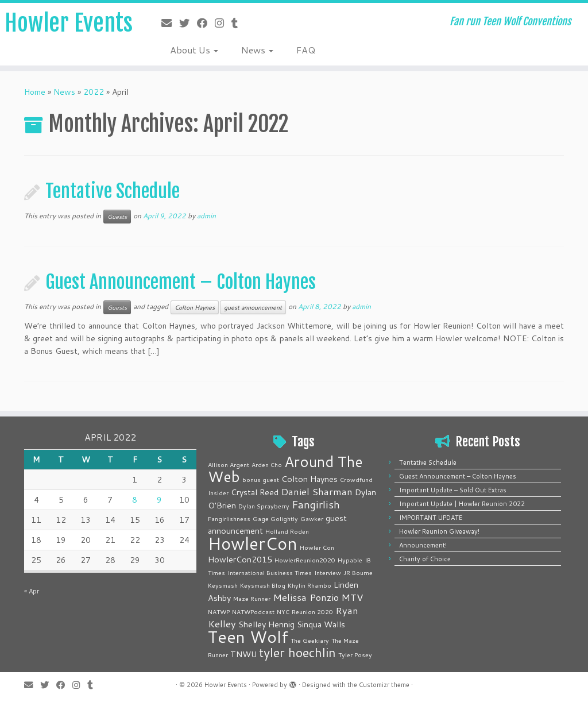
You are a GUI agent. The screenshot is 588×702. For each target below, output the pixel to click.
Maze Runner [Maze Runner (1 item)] (252, 598)
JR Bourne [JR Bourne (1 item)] (358, 572)
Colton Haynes (195, 307)
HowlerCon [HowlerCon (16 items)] (253, 543)
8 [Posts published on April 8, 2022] (135, 500)
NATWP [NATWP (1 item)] (219, 612)
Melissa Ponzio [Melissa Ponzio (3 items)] (306, 597)
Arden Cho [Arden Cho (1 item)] (267, 464)
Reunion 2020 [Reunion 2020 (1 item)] (312, 612)
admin (206, 216)
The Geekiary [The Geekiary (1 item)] (310, 640)
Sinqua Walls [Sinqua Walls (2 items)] (321, 624)
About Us (194, 50)
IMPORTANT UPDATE (431, 518)
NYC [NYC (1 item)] (283, 612)
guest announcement (253, 307)
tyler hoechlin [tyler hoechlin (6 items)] (297, 652)
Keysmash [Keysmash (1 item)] (223, 585)
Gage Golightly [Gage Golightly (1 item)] (275, 518)
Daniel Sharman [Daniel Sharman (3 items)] (317, 491)
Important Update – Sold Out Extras (453, 490)
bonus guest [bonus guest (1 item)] (261, 479)
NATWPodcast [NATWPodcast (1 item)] (253, 612)
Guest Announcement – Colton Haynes (181, 282)
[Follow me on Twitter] (188, 23)
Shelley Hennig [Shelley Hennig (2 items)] (266, 624)
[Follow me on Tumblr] (238, 23)
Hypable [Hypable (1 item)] (350, 560)
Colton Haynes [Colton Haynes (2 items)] (310, 479)
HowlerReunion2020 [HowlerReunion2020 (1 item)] (305, 560)
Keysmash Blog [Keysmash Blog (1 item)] (263, 585)
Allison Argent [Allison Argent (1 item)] (229, 464)
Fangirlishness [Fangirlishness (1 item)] (229, 518)
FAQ (306, 50)
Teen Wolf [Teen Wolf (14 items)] (248, 637)
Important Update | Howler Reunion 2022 (462, 504)
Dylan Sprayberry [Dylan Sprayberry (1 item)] (264, 506)
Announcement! (423, 545)
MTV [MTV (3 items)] (352, 597)
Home (35, 92)
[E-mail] (170, 23)
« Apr (32, 591)
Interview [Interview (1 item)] (328, 572)
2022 (94, 92)
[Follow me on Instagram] (223, 23)
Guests (117, 217)
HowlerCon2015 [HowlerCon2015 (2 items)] (240, 559)
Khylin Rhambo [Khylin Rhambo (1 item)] (310, 585)
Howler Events (69, 23)
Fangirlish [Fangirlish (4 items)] (316, 504)
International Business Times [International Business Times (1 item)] (270, 572)
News (257, 50)
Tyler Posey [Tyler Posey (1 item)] (355, 655)
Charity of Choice (425, 559)
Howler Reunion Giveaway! (439, 531)
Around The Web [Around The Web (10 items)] (285, 469)
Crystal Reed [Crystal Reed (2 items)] (255, 492)
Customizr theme (384, 685)
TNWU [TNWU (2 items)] (243, 654)
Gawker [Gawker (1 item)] (312, 518)
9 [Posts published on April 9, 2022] (159, 500)
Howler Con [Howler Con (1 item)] (317, 547)
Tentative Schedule (113, 191)
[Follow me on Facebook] (206, 23)
